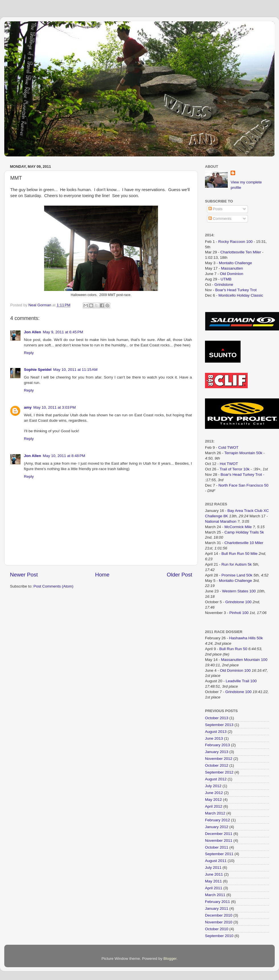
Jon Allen (32, 332)
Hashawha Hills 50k (246, 638)
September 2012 (219, 772)
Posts (216, 209)
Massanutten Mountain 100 (244, 660)
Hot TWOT (229, 464)
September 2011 (219, 854)
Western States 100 (239, 591)
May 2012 (213, 800)
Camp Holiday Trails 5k (244, 532)
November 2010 (219, 922)
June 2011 (214, 874)
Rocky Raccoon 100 (236, 242)
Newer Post (24, 575)
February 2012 (218, 820)
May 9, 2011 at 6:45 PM (63, 332)
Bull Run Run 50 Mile (240, 554)
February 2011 (218, 902)
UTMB (226, 279)
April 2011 (214, 888)
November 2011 (219, 841)
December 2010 (219, 915)
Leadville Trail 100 (241, 681)
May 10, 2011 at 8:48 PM (64, 456)
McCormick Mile (238, 527)
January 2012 (217, 827)
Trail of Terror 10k (235, 469)
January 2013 (217, 752)
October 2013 (217, 718)
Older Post (179, 575)
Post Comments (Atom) (54, 586)
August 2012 (216, 779)
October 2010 (217, 929)
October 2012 (217, 765)
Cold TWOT (228, 447)
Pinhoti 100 (239, 613)
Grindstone (224, 285)
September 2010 (219, 936)
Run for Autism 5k (237, 564)
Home (102, 575)
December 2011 (219, 834)
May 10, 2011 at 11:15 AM (75, 370)
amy (28, 407)
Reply (29, 353)
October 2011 (217, 847)
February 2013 (218, 745)
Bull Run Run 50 (233, 649)
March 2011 (215, 895)
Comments (220, 219)
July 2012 (213, 786)
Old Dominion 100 (235, 670)
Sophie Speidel (38, 370)
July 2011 (213, 868)
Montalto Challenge (235, 263)
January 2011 (217, 908)
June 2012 (214, 793)
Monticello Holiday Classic (241, 295)
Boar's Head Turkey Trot (236, 290)
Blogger (170, 959)
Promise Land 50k (237, 575)
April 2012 (214, 806)
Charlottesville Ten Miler (241, 252)
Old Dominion (232, 274)
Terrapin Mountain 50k (244, 453)
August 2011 (216, 861)
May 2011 (213, 881)
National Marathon (221, 521)
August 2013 (216, 732)
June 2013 (214, 738)
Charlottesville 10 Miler (244, 543)
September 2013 (219, 725)
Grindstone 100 (238, 602)
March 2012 (215, 813)
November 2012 (219, 759)
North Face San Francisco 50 (243, 485)
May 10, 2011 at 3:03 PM (55, 407)
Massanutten (232, 268)
